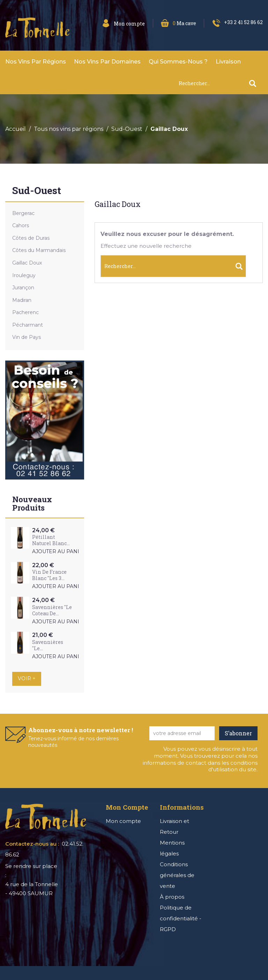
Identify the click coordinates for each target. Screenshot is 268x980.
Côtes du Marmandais (39, 250)
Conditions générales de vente (177, 875)
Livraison (228, 62)
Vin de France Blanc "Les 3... (49, 575)
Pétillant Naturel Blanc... (51, 540)
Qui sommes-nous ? (178, 62)
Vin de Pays (27, 337)
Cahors (21, 225)
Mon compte (123, 821)
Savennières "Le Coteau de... (52, 610)
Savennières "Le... (48, 645)
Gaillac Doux (27, 263)
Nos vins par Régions (36, 62)
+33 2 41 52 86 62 (243, 22)
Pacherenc (25, 312)
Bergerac (23, 213)
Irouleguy (24, 275)
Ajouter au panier (59, 552)
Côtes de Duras (31, 238)
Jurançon (23, 288)
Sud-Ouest (37, 191)
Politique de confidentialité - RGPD (181, 918)
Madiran (22, 300)
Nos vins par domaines (107, 62)
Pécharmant (28, 325)
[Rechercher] (221, 83)
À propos (172, 897)
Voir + (27, 678)
